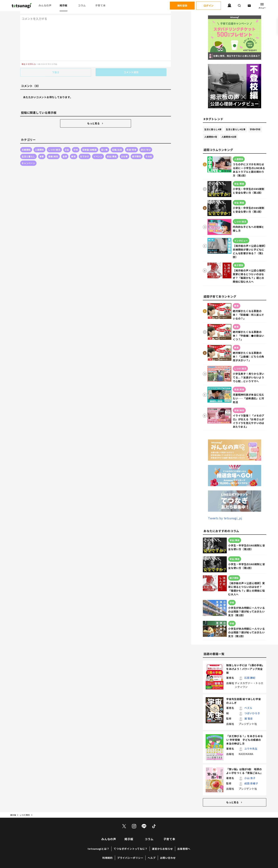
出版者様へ (184, 849)
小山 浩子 (250, 778)
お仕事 (124, 149)
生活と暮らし (28, 149)
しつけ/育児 (54, 143)
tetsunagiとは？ (98, 849)
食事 (65, 149)
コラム (82, 5)
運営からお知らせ (162, 849)
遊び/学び (146, 143)
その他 (149, 149)
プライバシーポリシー (130, 858)
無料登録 (182, 6)
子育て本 (100, 5)
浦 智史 (249, 719)
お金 (67, 143)
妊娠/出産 (117, 143)
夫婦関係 (26, 143)
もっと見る (96, 116)
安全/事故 (112, 149)
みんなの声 (45, 5)
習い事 (104, 143)
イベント (98, 149)
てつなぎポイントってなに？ (131, 849)
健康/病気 (53, 149)
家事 (42, 149)
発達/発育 (131, 143)
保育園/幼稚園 (90, 143)
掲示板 (63, 5)
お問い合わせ (168, 858)
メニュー (262, 6)
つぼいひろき (252, 713)
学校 (76, 143)
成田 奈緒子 (251, 783)
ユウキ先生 (251, 749)
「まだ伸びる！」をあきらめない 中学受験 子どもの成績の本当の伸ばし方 (245, 740)
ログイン (208, 6)
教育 (74, 149)
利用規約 (108, 858)
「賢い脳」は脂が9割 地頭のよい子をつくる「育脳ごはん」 (245, 771)
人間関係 (39, 143)
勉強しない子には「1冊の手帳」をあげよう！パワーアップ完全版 (245, 669)
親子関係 (137, 149)
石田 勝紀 (250, 678)
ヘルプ (152, 858)
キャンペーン (28, 156)
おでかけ (85, 149)
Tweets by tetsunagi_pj (225, 518)
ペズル (248, 708)
